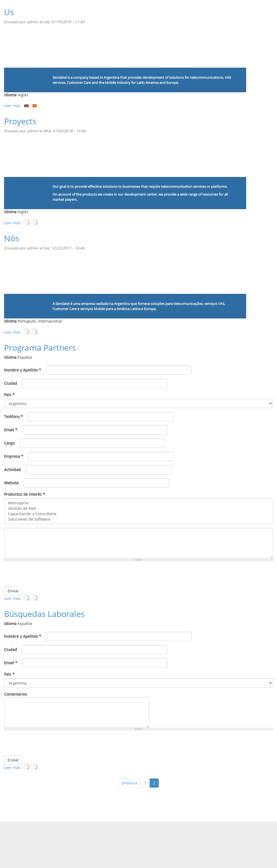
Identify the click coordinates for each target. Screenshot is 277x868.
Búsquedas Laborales (44, 614)
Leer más (12, 106)
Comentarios (16, 694)
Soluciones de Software (138, 519)
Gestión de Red (138, 508)
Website (11, 483)
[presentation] (232, 576)
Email (11, 430)
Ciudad (11, 383)
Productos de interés (24, 494)
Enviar (13, 591)
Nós (11, 238)
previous (130, 783)
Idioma (10, 95)
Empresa (14, 456)
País (9, 395)
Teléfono (14, 417)
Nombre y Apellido (23, 370)
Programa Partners (40, 348)
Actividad (12, 470)
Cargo (9, 443)
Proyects (20, 121)
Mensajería (138, 503)
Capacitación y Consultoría (138, 514)
